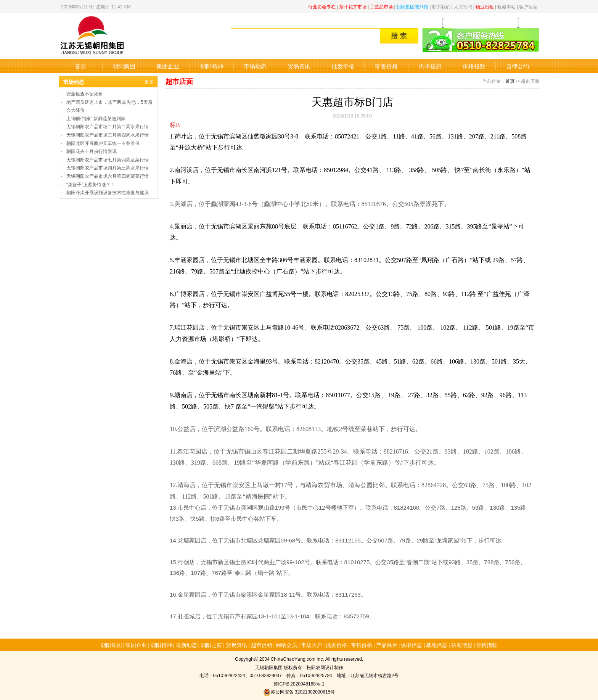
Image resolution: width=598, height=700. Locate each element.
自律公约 (518, 66)
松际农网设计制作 (325, 667)
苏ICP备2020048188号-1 (299, 683)
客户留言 (528, 6)
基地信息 (437, 645)
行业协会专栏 (322, 6)
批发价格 (343, 66)
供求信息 (430, 66)
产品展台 (387, 645)
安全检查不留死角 (85, 93)
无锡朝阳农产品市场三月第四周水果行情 (108, 134)
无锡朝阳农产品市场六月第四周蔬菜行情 (108, 176)
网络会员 (286, 645)
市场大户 (312, 645)
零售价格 (386, 66)
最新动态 (186, 645)
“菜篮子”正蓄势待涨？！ (91, 184)
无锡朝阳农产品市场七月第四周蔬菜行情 (108, 159)
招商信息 (462, 645)
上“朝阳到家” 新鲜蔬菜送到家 (96, 118)
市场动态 (255, 66)
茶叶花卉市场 (353, 6)
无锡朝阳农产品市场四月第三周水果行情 (108, 167)
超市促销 (262, 645)
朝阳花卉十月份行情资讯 (92, 151)
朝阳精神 (212, 66)
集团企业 (168, 66)
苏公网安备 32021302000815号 (299, 691)
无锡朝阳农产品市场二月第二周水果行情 (108, 126)
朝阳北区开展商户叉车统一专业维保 (103, 143)
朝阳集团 (124, 66)
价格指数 (474, 66)
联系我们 (441, 6)
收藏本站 (506, 6)
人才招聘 (463, 6)
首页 (80, 66)
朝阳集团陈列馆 (412, 6)
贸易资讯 (299, 66)
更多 (149, 81)
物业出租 (485, 6)
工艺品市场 (381, 6)
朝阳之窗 (211, 645)
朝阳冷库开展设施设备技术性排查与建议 (108, 192)
